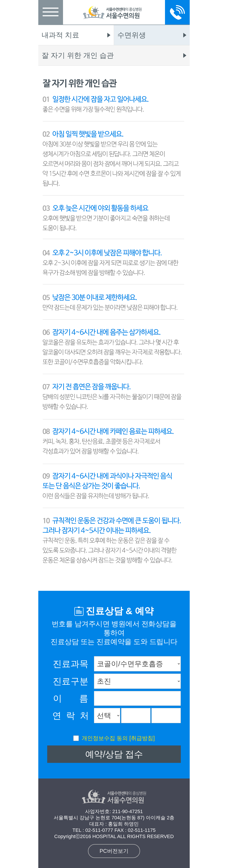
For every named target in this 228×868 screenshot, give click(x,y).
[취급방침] (142, 738)
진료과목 (71, 664)
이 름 (71, 698)
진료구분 (71, 681)
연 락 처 (71, 716)
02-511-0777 (99, 830)
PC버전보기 (114, 851)
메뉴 (51, 12)
